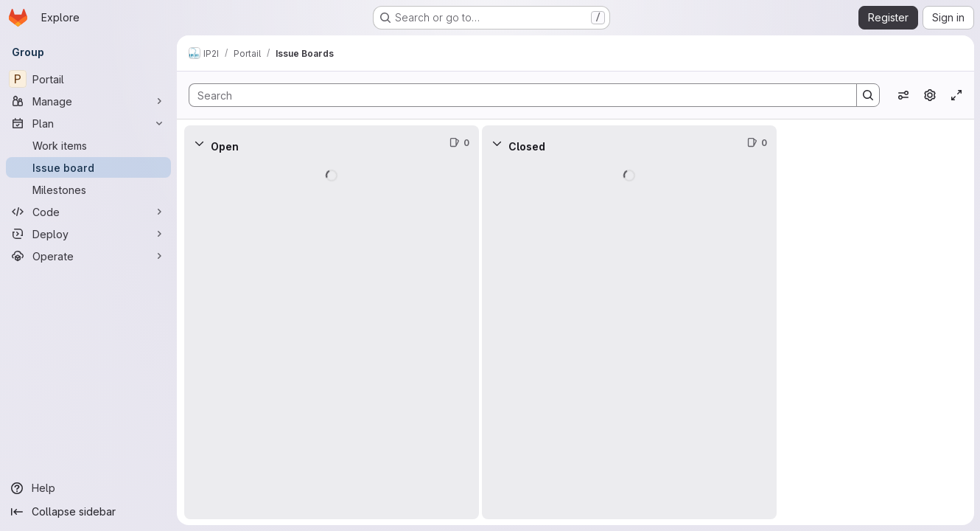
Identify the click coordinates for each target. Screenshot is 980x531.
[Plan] (88, 123)
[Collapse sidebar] (88, 512)
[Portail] (88, 79)
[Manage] (88, 101)
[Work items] (88, 145)
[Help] (88, 488)
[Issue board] (88, 167)
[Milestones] (88, 190)
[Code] (88, 212)
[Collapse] (199, 143)
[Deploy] (88, 234)
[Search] (515, 95)
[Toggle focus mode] (956, 95)
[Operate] (88, 256)
